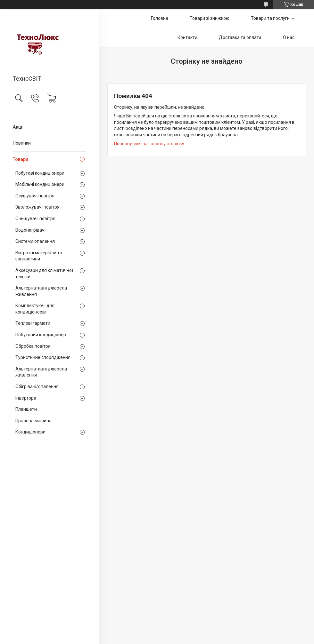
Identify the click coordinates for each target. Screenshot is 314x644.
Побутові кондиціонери (40, 173)
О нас (289, 37)
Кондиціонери (30, 432)
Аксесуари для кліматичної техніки (44, 274)
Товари (21, 159)
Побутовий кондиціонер (41, 335)
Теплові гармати (33, 323)
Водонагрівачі (30, 230)
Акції (18, 127)
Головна (160, 18)
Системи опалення (35, 241)
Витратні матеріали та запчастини (39, 256)
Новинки (22, 143)
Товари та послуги (270, 18)
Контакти (187, 37)
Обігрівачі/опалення (37, 386)
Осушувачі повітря (35, 196)
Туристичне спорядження (43, 357)
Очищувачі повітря (35, 219)
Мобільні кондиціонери (40, 184)
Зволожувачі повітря (37, 207)
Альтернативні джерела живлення (41, 291)
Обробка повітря (33, 346)
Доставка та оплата (240, 37)
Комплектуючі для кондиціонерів (35, 309)
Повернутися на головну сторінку (149, 144)
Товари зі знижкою (210, 18)
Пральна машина (33, 421)
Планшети (26, 409)
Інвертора (26, 398)
